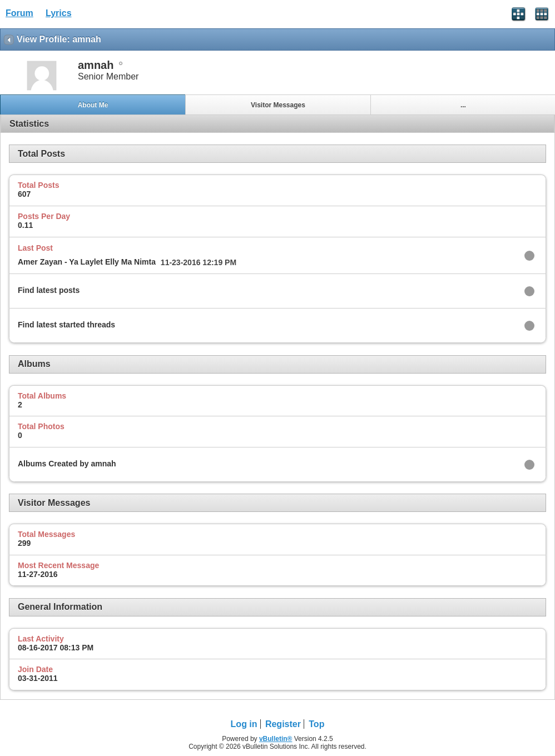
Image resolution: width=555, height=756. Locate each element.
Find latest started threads (66, 325)
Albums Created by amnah (67, 464)
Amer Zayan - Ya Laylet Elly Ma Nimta (87, 262)
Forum (19, 13)
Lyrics (59, 13)
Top (316, 724)
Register (283, 724)
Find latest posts (49, 290)
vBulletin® (276, 739)
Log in (244, 724)
